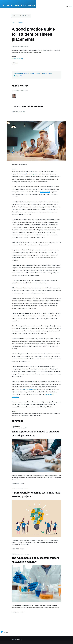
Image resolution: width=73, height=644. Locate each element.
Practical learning (29, 74)
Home (13, 22)
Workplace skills (19, 74)
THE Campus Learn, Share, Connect (18, 5)
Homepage (21, 22)
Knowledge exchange (41, 74)
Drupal (19, 640)
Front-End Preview (25, 16)
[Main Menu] (68, 6)
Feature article (18, 76)
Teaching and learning (17, 59)
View (15, 16)
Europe (50, 74)
